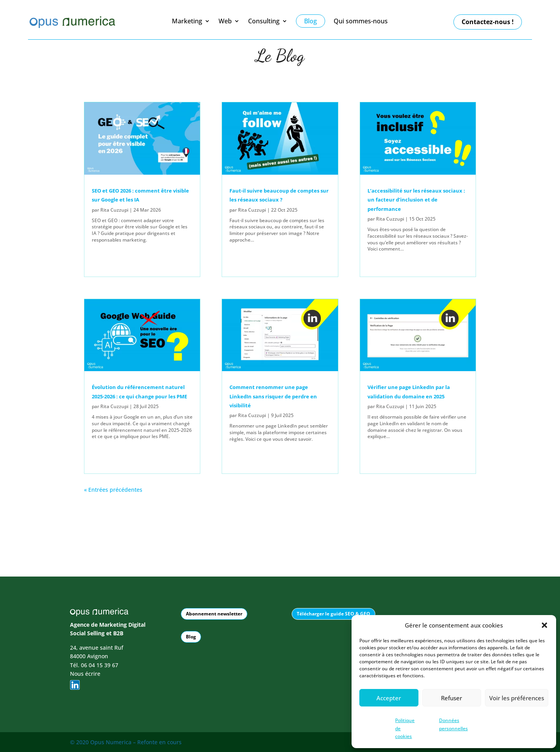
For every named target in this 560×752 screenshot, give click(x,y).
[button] (544, 625)
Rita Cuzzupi (114, 210)
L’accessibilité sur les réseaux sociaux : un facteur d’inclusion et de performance (416, 200)
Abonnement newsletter (214, 613)
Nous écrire (85, 673)
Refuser (451, 698)
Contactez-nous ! (488, 22)
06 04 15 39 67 (100, 664)
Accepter (389, 698)
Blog (191, 636)
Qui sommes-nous (361, 21)
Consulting (264, 21)
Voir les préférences (517, 698)
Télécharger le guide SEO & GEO (333, 613)
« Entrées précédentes (113, 490)
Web (225, 21)
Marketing (187, 21)
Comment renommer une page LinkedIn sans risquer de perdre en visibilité (273, 396)
